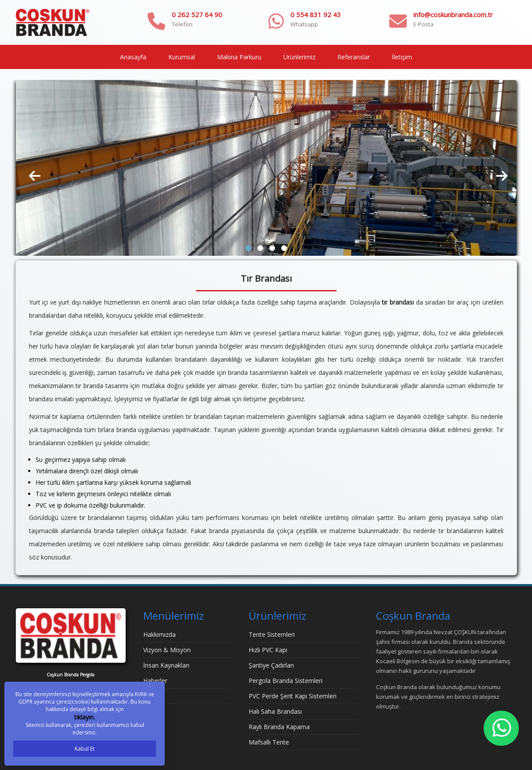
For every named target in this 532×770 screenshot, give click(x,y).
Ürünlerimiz (299, 57)
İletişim (402, 57)
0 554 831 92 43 (316, 15)
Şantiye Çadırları (271, 665)
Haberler (155, 681)
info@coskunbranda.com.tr (453, 15)
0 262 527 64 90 (197, 15)
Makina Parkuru (239, 57)
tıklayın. (85, 717)
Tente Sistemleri (272, 634)
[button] (248, 248)
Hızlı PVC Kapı (268, 650)
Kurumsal (182, 57)
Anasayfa (133, 57)
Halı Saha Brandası (275, 711)
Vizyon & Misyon (167, 650)
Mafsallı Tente (269, 742)
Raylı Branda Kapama (279, 727)
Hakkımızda (159, 634)
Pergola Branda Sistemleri (286, 681)
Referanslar (354, 57)
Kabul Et (85, 749)
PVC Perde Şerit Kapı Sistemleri (293, 696)
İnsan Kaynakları (166, 665)
